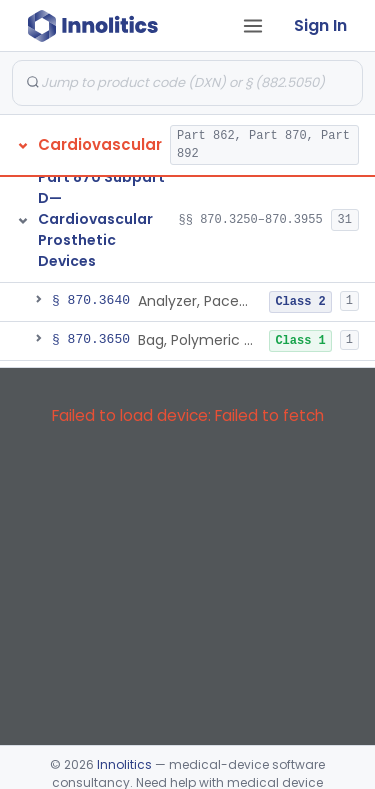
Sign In (320, 25)
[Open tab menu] (253, 26)
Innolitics (124, 764)
